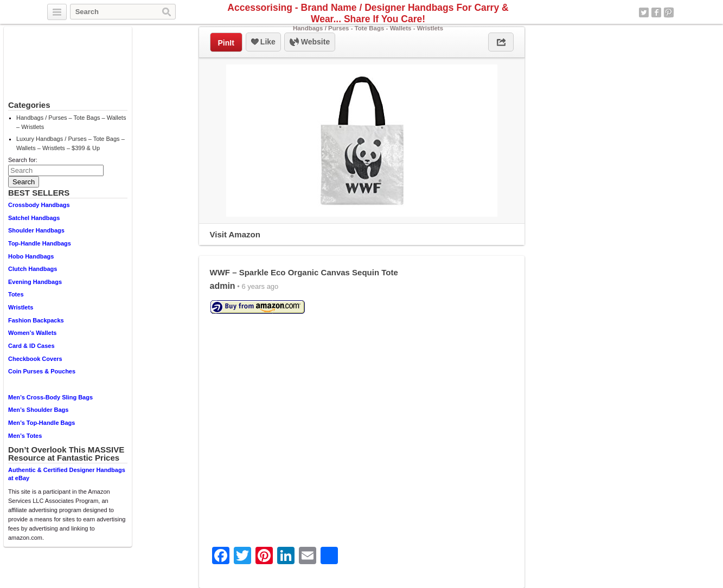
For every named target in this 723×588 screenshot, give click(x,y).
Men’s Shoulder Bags (38, 410)
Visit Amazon (235, 234)
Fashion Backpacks (36, 320)
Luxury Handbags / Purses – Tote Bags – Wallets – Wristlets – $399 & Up (71, 143)
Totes (16, 294)
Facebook (656, 12)
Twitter (644, 12)
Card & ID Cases (31, 346)
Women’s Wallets (32, 333)
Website (310, 42)
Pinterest (669, 12)
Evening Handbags (35, 282)
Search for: (23, 160)
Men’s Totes (25, 436)
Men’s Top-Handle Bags (41, 423)
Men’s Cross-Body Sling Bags (50, 397)
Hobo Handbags (31, 256)
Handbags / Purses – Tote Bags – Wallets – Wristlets (71, 122)
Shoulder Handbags (36, 230)
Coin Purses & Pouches (42, 371)
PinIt (226, 43)
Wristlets (21, 307)
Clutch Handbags (33, 269)
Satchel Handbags (34, 218)
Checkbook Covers (35, 359)
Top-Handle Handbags (40, 243)
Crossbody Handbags (39, 205)
